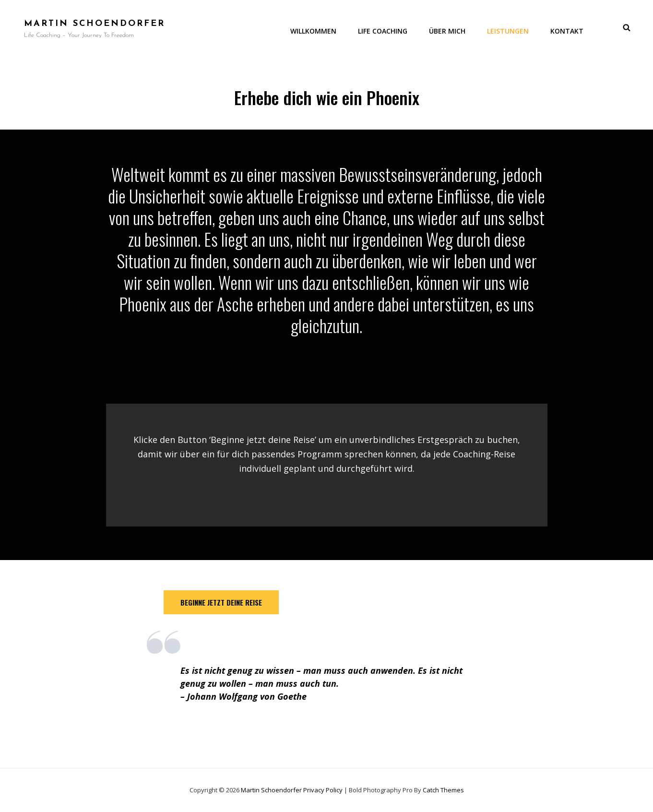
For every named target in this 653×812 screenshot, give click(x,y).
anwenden (392, 670)
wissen (280, 670)
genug (240, 670)
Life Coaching (383, 31)
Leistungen (508, 31)
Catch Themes (443, 790)
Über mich (447, 31)
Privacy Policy (323, 790)
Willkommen (313, 31)
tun (329, 683)
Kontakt (567, 31)
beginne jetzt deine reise (221, 602)
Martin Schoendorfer (95, 24)
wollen (233, 683)
